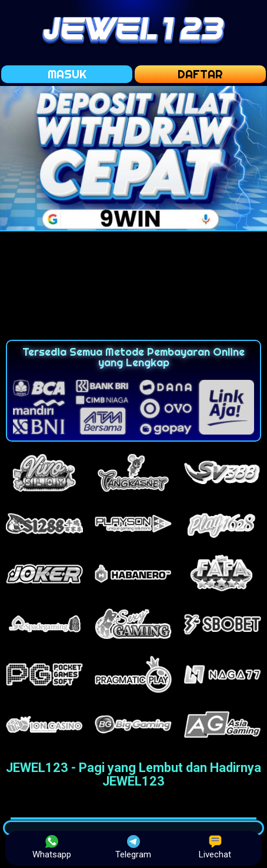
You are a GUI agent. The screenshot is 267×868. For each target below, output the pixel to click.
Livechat (215, 847)
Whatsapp (52, 847)
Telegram (133, 847)
